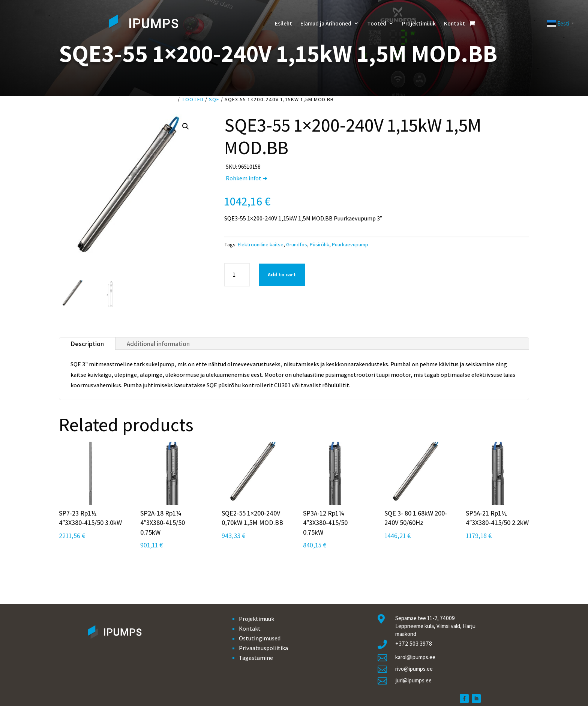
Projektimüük (419, 23)
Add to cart (282, 274)
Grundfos (297, 244)
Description (87, 344)
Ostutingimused (260, 638)
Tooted (377, 23)
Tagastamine (256, 658)
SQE (214, 99)
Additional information (158, 344)
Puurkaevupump (350, 244)
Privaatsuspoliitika (263, 648)
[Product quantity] (237, 275)
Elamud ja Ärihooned (326, 23)
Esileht (283, 23)
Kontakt (454, 23)
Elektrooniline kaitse (261, 244)
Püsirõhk (319, 244)
